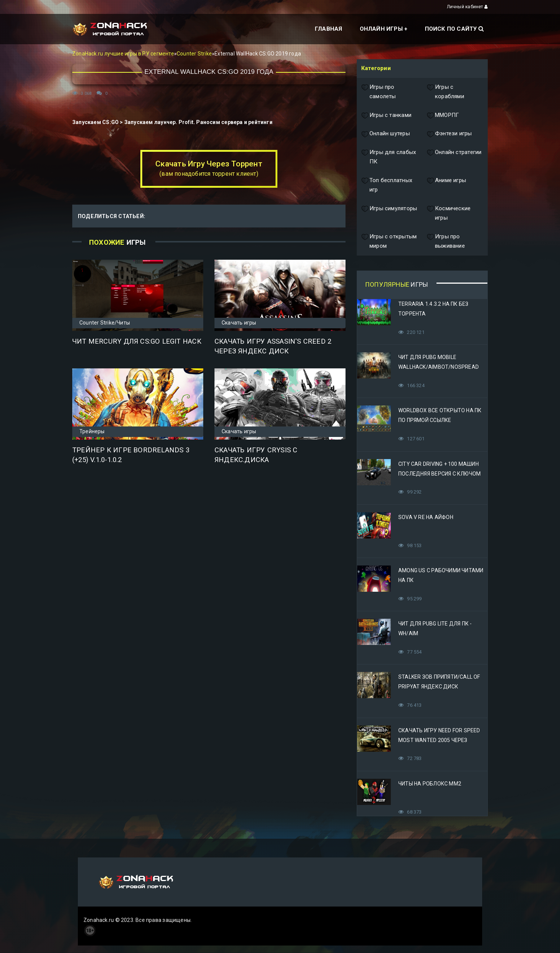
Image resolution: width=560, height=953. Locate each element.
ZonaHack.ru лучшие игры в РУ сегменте (123, 54)
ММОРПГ (443, 115)
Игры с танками (386, 115)
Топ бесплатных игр (387, 185)
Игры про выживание (446, 242)
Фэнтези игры (449, 134)
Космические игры (449, 213)
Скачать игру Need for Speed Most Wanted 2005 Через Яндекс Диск (439, 740)
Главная (328, 29)
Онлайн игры (381, 29)
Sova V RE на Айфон (426, 517)
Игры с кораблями (445, 92)
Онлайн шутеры (386, 134)
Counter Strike (194, 54)
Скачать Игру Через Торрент (209, 168)
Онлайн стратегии (454, 157)
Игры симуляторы (389, 213)
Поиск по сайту (454, 29)
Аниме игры (446, 185)
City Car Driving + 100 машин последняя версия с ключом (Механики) (439, 474)
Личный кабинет (467, 7)
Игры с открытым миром (389, 242)
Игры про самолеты (379, 92)
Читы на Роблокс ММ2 (430, 784)
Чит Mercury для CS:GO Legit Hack (137, 341)
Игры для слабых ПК (389, 157)
